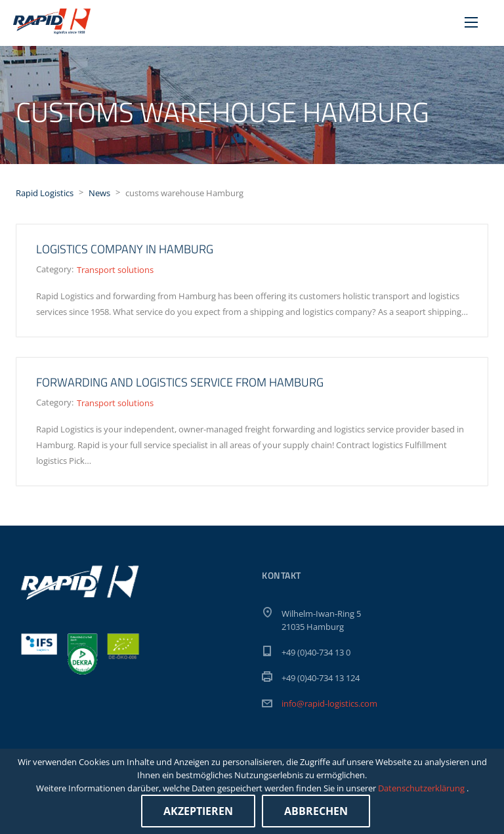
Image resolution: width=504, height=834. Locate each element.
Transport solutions (115, 270)
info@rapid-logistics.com (329, 703)
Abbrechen (316, 811)
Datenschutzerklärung (422, 788)
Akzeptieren (198, 811)
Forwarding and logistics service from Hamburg (180, 382)
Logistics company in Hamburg (125, 249)
